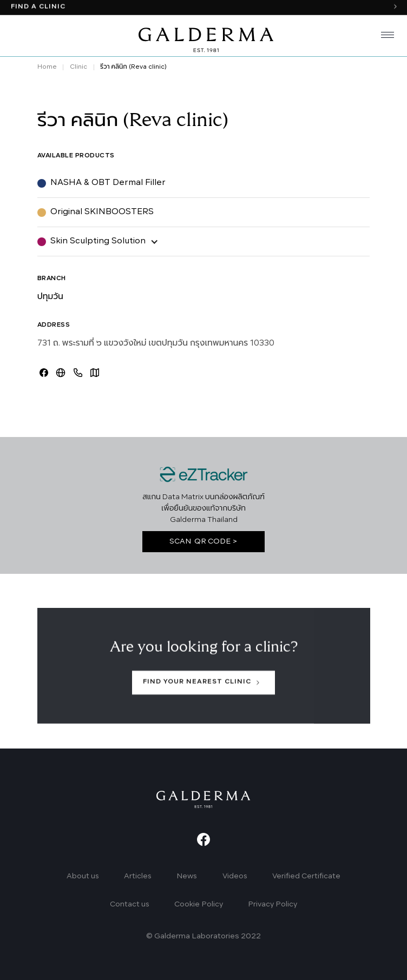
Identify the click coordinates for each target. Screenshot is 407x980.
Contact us (130, 905)
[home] (203, 37)
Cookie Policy (199, 905)
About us (83, 876)
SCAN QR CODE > (203, 542)
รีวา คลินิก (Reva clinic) (133, 67)
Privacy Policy (273, 905)
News (187, 876)
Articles (138, 876)
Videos (235, 876)
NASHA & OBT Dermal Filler (108, 183)
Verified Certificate (306, 876)
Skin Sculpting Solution (98, 241)
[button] (383, 37)
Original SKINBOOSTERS (102, 212)
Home (47, 67)
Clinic (78, 67)
